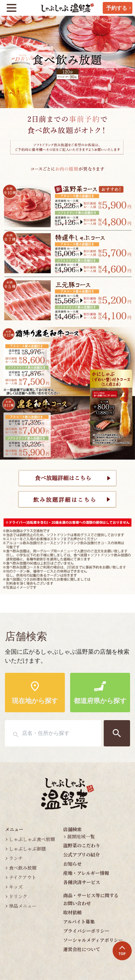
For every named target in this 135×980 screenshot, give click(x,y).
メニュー (14, 829)
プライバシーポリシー (86, 931)
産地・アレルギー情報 (86, 873)
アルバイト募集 (79, 922)
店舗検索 (72, 829)
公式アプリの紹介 (81, 855)
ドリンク (18, 896)
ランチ (16, 858)
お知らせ (72, 864)
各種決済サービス (82, 882)
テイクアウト (23, 877)
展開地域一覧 (81, 836)
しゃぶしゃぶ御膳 (27, 849)
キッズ (16, 887)
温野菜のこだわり (82, 845)
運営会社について (82, 949)
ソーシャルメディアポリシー (93, 940)
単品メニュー (23, 906)
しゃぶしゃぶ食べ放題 (32, 839)
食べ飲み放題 (23, 868)
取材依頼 (72, 912)
